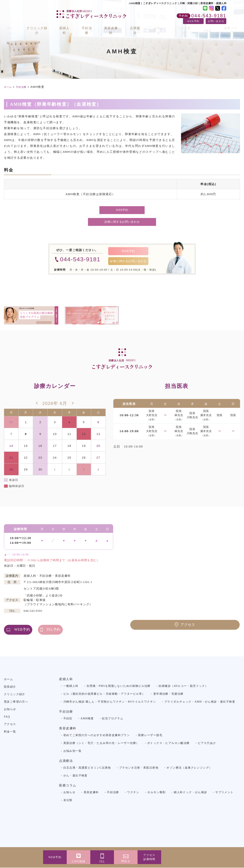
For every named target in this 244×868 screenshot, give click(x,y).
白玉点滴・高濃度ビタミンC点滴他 (87, 768)
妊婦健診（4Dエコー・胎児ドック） (183, 686)
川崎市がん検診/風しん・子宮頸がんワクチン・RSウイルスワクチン (110, 702)
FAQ (207, 26)
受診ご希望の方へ (16, 702)
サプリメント (224, 793)
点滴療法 (139, 26)
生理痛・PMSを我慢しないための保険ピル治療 (119, 686)
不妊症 (68, 719)
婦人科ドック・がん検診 (190, 793)
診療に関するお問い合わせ (122, 222)
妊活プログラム (113, 719)
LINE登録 (79, 861)
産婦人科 (66, 26)
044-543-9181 (33, 611)
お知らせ (162, 26)
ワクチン (133, 793)
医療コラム (229, 26)
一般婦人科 (71, 686)
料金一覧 (10, 732)
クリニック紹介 (38, 26)
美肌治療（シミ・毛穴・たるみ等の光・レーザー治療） (101, 743)
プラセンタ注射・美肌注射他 (139, 768)
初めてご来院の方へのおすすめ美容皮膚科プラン (97, 736)
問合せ (126, 861)
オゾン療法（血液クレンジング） (189, 768)
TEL (102, 862)
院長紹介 (10, 687)
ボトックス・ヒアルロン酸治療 (168, 743)
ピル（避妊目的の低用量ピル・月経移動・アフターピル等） (104, 694)
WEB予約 (193, 21)
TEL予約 (81, 630)
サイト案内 (186, 26)
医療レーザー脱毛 (150, 736)
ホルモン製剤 (156, 793)
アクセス (149, 857)
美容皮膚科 (114, 26)
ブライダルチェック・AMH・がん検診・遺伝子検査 (200, 702)
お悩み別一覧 (72, 751)
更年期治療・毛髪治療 (168, 694)
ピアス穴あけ (207, 743)
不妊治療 (89, 26)
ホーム (12, 26)
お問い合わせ (216, 21)
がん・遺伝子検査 (75, 776)
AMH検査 (87, 719)
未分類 (68, 801)
